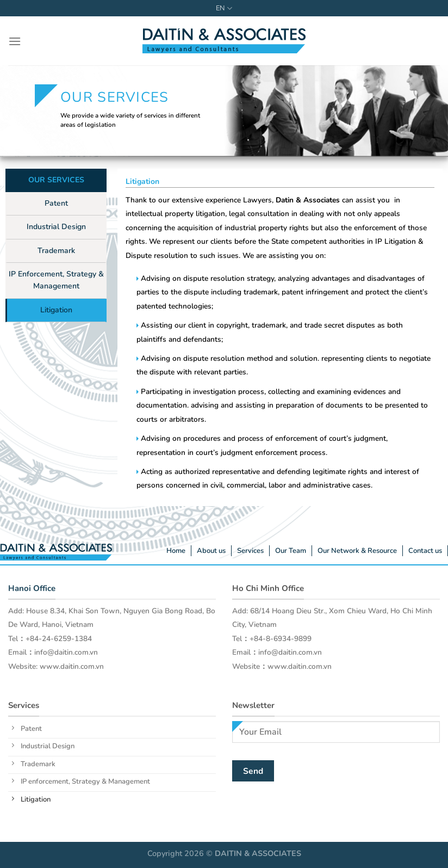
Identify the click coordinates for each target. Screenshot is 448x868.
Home (176, 551)
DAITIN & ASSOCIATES (258, 853)
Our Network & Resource (357, 551)
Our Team (291, 551)
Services (250, 551)
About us (211, 551)
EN (224, 8)
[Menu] (15, 41)
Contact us (425, 551)
